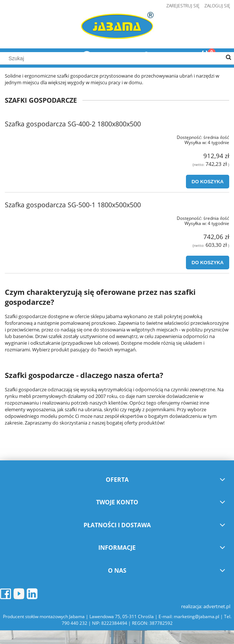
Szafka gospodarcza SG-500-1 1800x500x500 (73, 205)
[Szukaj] (228, 58)
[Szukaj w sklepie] (117, 58)
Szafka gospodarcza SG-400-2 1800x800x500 (73, 124)
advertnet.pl (217, 606)
